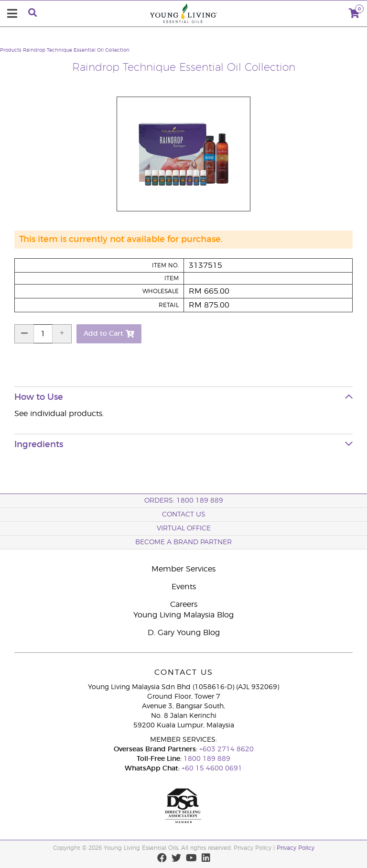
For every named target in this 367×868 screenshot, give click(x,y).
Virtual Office (184, 528)
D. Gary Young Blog (184, 633)
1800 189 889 (206, 759)
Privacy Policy (296, 848)
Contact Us (184, 515)
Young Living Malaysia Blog (183, 615)
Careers (184, 604)
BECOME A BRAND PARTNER (183, 542)
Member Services (183, 569)
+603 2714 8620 (227, 749)
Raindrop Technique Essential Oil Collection (76, 50)
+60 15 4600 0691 (212, 769)
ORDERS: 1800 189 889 (184, 501)
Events (184, 587)
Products (11, 50)
